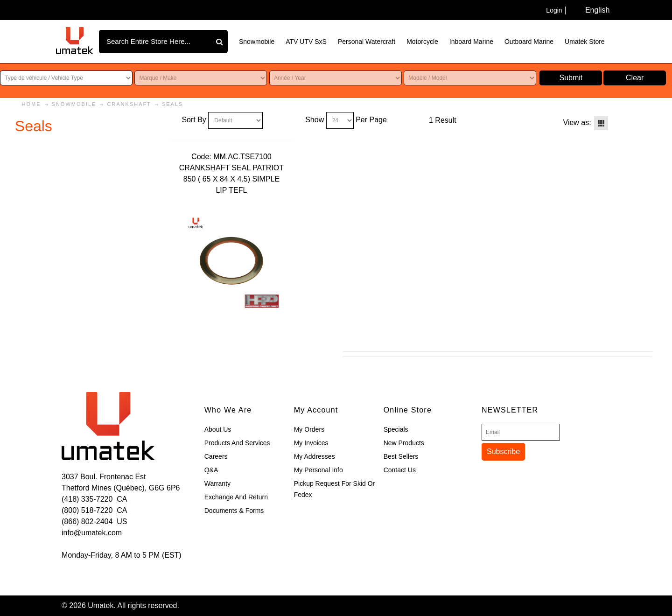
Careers (216, 456)
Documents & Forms (234, 511)
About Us (218, 429)
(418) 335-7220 (87, 499)
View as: (577, 122)
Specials (396, 429)
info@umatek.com (92, 533)
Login (554, 10)
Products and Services (237, 443)
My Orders (309, 429)
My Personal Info (318, 470)
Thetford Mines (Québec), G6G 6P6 (121, 488)
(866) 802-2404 (87, 521)
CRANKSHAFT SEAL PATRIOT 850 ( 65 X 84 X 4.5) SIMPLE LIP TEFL (231, 179)
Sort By (194, 120)
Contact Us (400, 470)
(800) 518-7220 (87, 510)
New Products (404, 443)
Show (315, 120)
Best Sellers (401, 456)
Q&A (211, 470)
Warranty (217, 483)
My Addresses (315, 456)
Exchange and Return (236, 497)
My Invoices (311, 443)
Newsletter (510, 410)
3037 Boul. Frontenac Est (104, 477)
